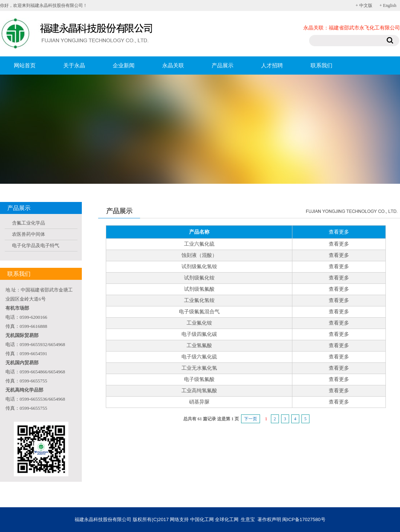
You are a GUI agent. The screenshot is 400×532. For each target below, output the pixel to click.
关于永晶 (74, 65)
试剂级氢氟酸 (199, 289)
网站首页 (25, 65)
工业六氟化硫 (199, 244)
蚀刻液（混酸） (199, 255)
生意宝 (248, 519)
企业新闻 (124, 65)
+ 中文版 (364, 5)
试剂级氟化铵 (199, 278)
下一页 (251, 419)
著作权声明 (269, 519)
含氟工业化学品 (29, 223)
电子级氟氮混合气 (199, 312)
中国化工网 (202, 519)
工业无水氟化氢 (199, 368)
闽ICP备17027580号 (304, 519)
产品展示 (223, 65)
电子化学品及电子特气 (36, 245)
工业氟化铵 (199, 323)
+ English (388, 5)
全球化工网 (227, 519)
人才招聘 (272, 65)
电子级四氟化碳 (199, 334)
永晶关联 (173, 65)
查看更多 (339, 244)
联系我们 (321, 65)
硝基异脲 (199, 402)
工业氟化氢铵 (199, 300)
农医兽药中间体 (29, 234)
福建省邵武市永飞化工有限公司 (364, 28)
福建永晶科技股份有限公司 (103, 519)
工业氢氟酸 (199, 346)
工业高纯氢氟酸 (199, 391)
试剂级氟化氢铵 (199, 267)
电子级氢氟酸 (199, 379)
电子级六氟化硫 (199, 357)
